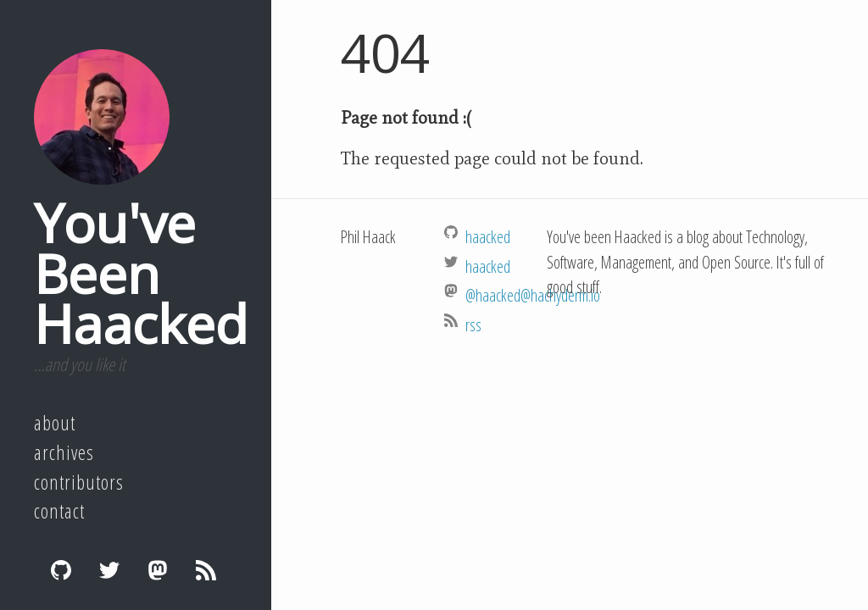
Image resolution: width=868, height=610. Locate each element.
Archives (64, 452)
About (55, 423)
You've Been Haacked (141, 273)
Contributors (79, 482)
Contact (59, 511)
